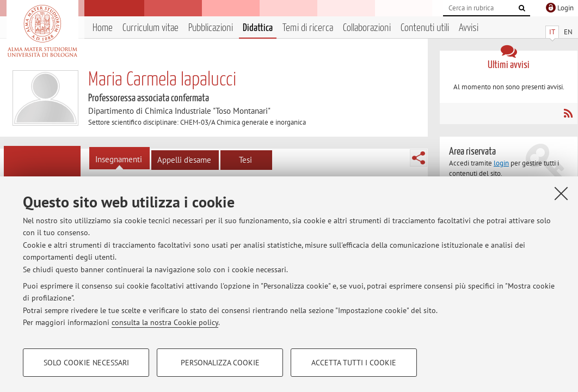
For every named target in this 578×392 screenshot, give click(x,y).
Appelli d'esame (184, 160)
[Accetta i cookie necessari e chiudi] (561, 193)
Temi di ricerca (308, 28)
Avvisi (469, 28)
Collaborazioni (367, 28)
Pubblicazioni (211, 28)
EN (568, 32)
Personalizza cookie (220, 363)
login (501, 163)
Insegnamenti (119, 159)
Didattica (258, 28)
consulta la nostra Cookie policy (165, 322)
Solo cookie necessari (86, 363)
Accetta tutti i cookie (354, 363)
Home (103, 28)
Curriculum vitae (150, 28)
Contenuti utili (425, 28)
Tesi (245, 160)
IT (552, 32)
